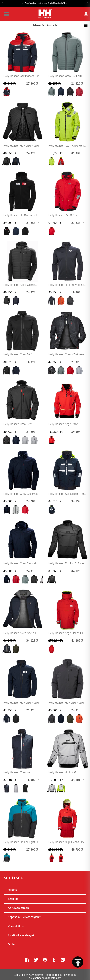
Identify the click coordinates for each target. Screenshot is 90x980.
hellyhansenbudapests (48, 975)
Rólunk (12, 890)
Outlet (12, 944)
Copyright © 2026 (24, 975)
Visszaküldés (16, 926)
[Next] (88, 3)
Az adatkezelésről (19, 908)
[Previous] (2, 3)
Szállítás (13, 899)
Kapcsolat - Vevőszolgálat (24, 917)
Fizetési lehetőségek (21, 935)
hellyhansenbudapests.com (45, 978)
